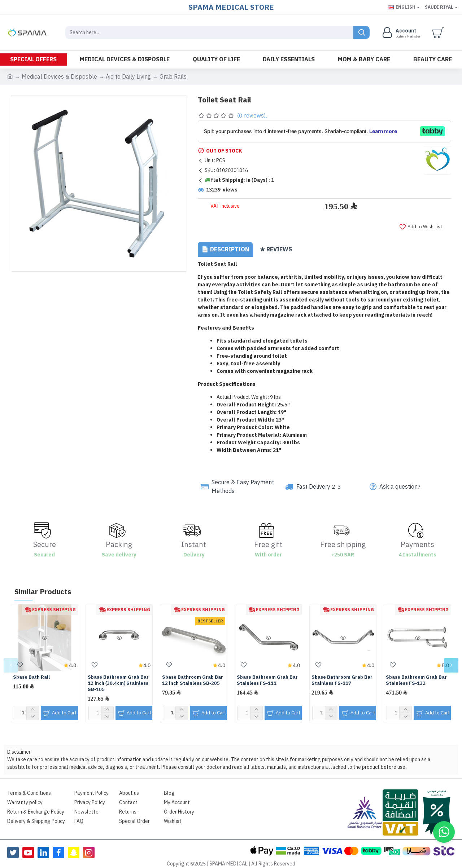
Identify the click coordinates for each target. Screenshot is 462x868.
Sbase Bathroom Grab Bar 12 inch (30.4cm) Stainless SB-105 (118, 678)
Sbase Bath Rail (31, 672)
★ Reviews (276, 253)
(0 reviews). (252, 116)
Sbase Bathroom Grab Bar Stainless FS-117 (342, 675)
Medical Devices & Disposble (59, 77)
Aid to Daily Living (128, 77)
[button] (11, 660)
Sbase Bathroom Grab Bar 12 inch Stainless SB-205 (193, 675)
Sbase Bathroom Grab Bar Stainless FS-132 (416, 675)
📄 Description (225, 253)
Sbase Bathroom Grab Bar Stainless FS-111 (267, 675)
